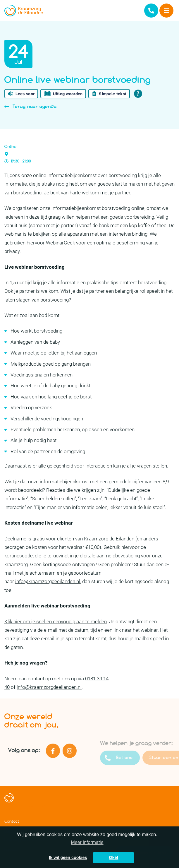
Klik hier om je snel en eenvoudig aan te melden (56, 622)
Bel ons (128, 758)
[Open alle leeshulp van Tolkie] (138, 94)
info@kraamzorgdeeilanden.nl (48, 581)
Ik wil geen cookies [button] (68, 857)
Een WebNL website (25, 806)
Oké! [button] (113, 857)
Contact (12, 821)
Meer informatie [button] (87, 842)
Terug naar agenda (31, 107)
